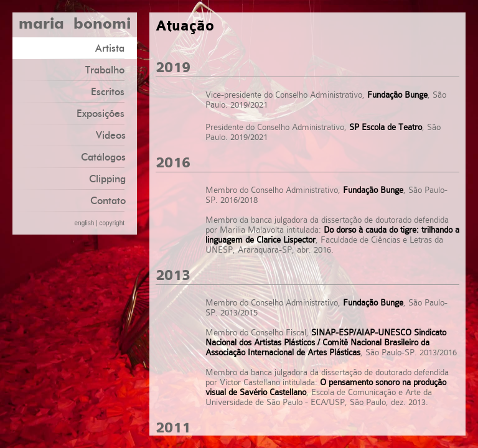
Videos (111, 135)
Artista (115, 48)
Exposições (105, 113)
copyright (112, 223)
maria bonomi (75, 25)
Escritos (112, 91)
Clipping (107, 179)
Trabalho (110, 69)
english (85, 223)
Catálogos (103, 157)
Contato (108, 201)
